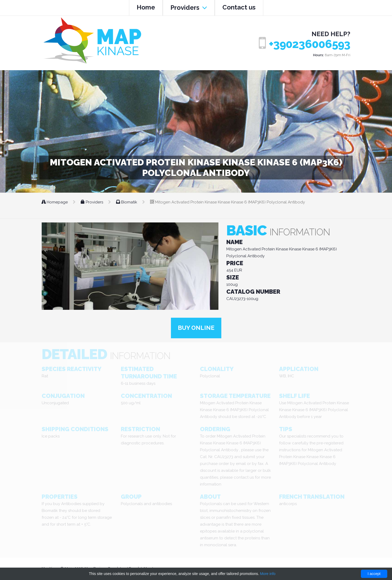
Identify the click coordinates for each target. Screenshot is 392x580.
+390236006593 (310, 44)
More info (268, 574)
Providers (189, 8)
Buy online (196, 328)
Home (146, 7)
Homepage (55, 202)
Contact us (239, 7)
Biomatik (127, 202)
